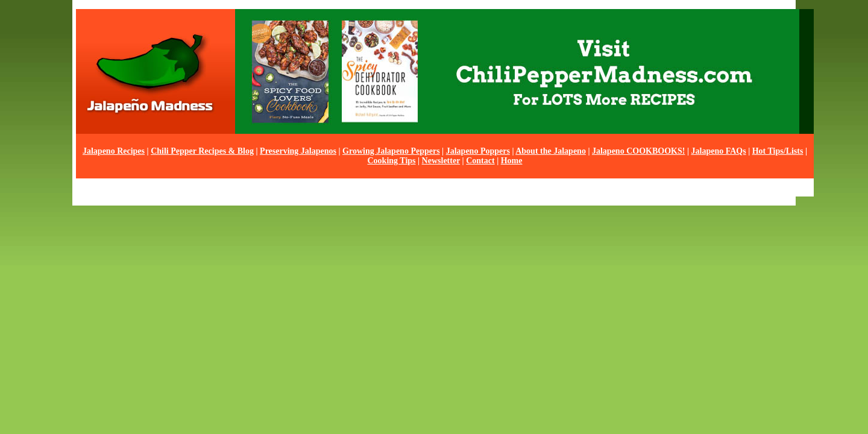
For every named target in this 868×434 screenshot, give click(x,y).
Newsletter (441, 161)
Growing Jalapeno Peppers (391, 151)
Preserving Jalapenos (298, 151)
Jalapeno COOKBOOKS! (638, 151)
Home (512, 161)
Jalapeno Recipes (114, 151)
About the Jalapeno (551, 151)
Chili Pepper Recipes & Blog (202, 151)
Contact (480, 161)
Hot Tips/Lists (778, 151)
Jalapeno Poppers (478, 151)
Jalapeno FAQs (719, 151)
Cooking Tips (391, 161)
